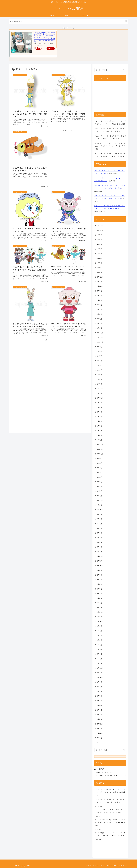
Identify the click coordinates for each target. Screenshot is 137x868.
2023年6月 (98, 305)
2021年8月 (98, 407)
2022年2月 (98, 379)
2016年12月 (99, 668)
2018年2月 (98, 603)
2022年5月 (98, 365)
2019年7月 (98, 524)
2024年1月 (98, 272)
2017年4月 (98, 649)
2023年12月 (99, 277)
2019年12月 (99, 500)
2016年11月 (99, 673)
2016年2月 (98, 715)
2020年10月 (99, 454)
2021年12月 (99, 389)
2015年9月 (98, 738)
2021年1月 (98, 440)
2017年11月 (99, 617)
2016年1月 (98, 719)
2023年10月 (99, 286)
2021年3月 (98, 431)
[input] (68, 21)
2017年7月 (98, 635)
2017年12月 (99, 612)
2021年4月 (98, 426)
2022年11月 (99, 337)
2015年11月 (99, 729)
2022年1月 (98, 384)
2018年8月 (98, 575)
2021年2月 (98, 435)
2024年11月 (99, 226)
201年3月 (98, 742)
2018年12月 (99, 556)
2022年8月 (98, 351)
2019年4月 (98, 538)
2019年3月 (98, 542)
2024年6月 (98, 249)
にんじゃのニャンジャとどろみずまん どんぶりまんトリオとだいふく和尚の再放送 (110, 137)
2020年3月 (98, 486)
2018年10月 (99, 566)
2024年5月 (98, 254)
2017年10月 (99, 621)
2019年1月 (98, 552)
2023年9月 (98, 291)
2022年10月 (99, 342)
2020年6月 (98, 472)
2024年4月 (98, 258)
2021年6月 (98, 417)
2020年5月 (98, 477)
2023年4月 (98, 314)
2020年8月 (98, 463)
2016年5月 (98, 701)
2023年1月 (98, 328)
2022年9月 (98, 347)
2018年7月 (98, 580)
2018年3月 (98, 598)
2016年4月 (98, 705)
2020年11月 (99, 449)
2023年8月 (98, 296)
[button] (126, 21)
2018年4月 (98, 594)
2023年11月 (99, 282)
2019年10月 (99, 510)
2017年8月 (98, 631)
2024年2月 (98, 268)
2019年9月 (98, 514)
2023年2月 (98, 324)
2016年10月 (99, 677)
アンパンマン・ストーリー (103, 772)
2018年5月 (98, 589)
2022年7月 (98, 356)
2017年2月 (98, 659)
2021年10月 (99, 398)
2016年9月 (98, 682)
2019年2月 (98, 547)
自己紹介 (101, 769)
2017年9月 (98, 626)
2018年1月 (98, 607)
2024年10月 (99, 230)
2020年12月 (99, 444)
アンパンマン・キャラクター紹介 (106, 776)
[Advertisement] (69, 158)
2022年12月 (99, 333)
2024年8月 (98, 240)
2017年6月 (98, 640)
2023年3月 (98, 319)
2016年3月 (98, 710)
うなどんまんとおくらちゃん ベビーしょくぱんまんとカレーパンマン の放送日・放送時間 (110, 123)
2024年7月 (98, 244)
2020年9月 (98, 459)
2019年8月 (98, 519)
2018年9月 (98, 570)
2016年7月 (98, 691)
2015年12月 (99, 724)
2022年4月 (98, 370)
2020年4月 (98, 482)
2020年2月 (98, 491)
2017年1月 (98, 663)
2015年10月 (99, 733)
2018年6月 (98, 584)
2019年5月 (98, 533)
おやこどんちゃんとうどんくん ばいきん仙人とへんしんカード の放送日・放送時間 (110, 130)
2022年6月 (98, 361)
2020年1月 (98, 496)
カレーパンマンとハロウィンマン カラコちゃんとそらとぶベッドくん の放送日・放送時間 (110, 146)
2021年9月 (98, 403)
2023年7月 (98, 300)
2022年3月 (98, 375)
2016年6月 (98, 696)
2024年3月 (98, 263)
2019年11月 (99, 505)
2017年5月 (98, 645)
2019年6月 (98, 528)
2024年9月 (98, 235)
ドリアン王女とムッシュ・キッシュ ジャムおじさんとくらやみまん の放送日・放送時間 (110, 155)
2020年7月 (98, 468)
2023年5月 (98, 309)
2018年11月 (99, 561)
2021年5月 (98, 421)
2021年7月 (98, 412)
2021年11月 (99, 393)
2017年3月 (98, 654)
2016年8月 (98, 687)
